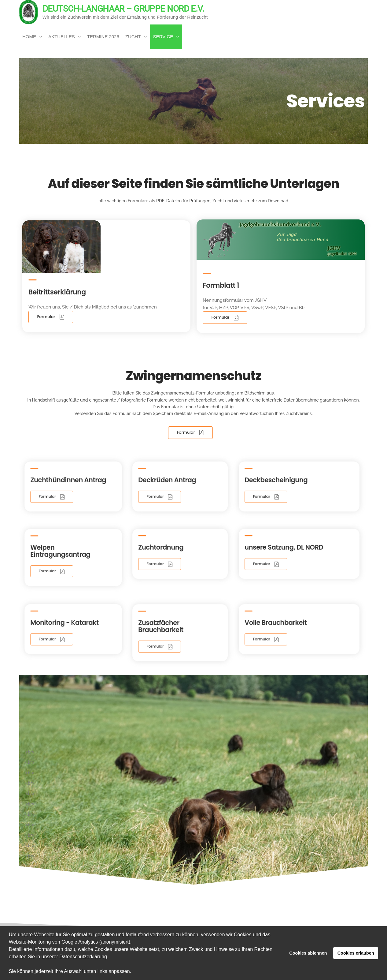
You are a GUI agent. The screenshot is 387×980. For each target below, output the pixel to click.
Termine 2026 (103, 37)
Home (29, 37)
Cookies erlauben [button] (356, 953)
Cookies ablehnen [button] (308, 953)
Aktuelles (62, 37)
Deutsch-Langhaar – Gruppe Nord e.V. (123, 9)
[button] (134, 972)
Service (163, 37)
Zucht (133, 37)
